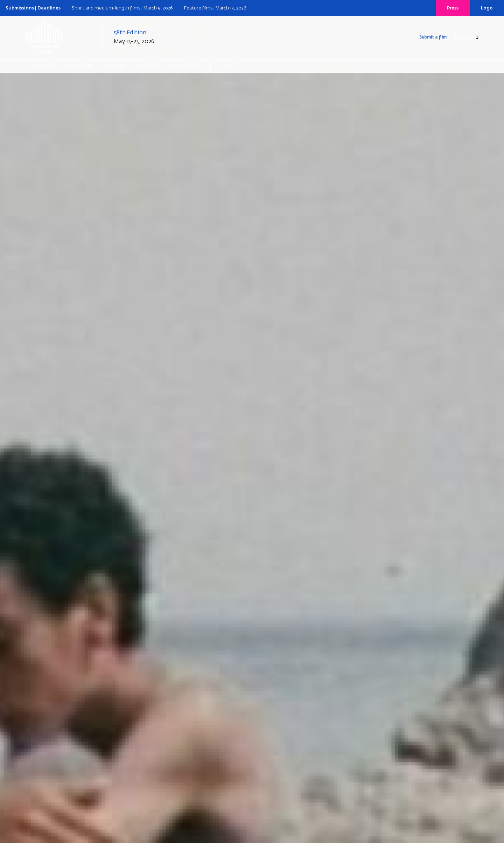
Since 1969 (112, 66)
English (464, 37)
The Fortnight (41, 66)
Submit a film (425, 37)
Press (453, 8)
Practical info (147, 66)
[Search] (247, 66)
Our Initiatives (186, 66)
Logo (487, 8)
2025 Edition (79, 66)
